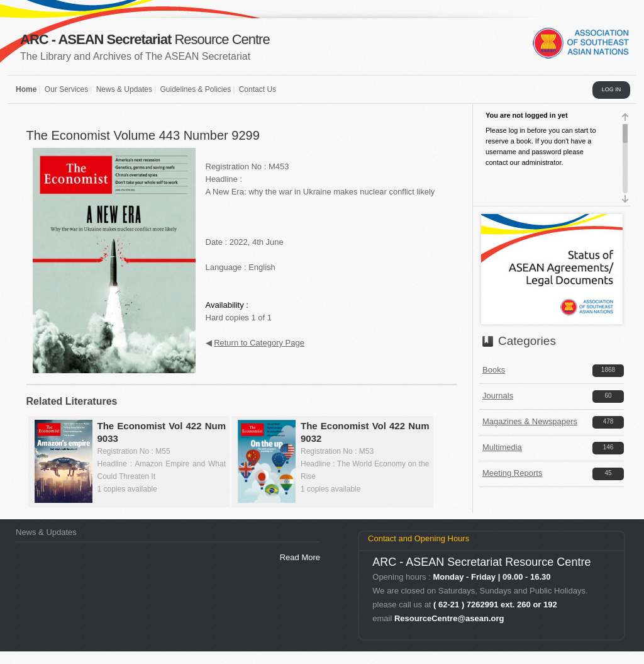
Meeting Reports (512, 473)
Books (494, 370)
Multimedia (502, 447)
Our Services (66, 89)
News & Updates (124, 89)
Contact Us (258, 89)
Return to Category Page (259, 343)
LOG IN (612, 89)
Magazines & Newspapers (530, 421)
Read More (300, 557)
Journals (498, 396)
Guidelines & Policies (195, 89)
